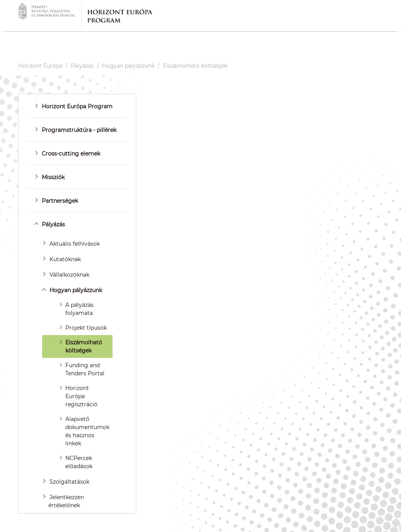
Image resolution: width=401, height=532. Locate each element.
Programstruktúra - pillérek (79, 130)
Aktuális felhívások (75, 244)
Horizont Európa (40, 66)
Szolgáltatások (69, 482)
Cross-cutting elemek (71, 154)
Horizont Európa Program (77, 106)
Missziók (53, 177)
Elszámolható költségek (195, 66)
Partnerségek (60, 201)
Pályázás (82, 66)
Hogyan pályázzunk (128, 66)
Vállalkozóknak (69, 275)
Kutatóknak (65, 259)
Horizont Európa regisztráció (81, 396)
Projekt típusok (86, 328)
